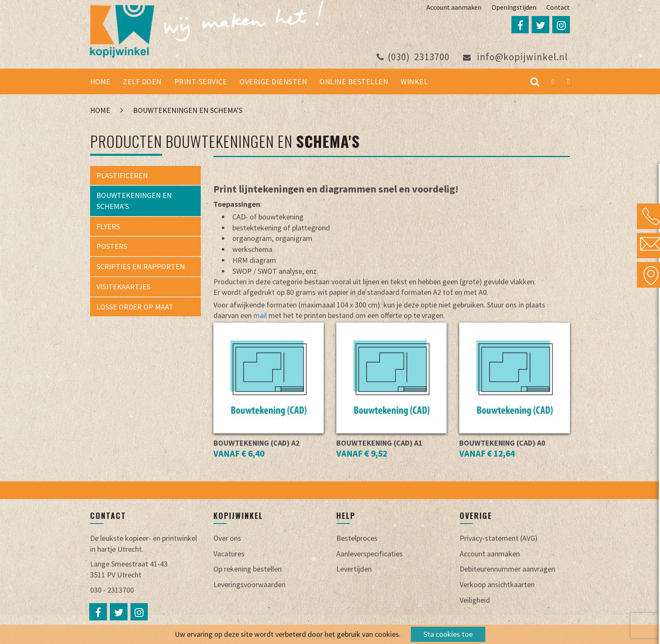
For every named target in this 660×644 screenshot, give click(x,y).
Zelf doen (142, 82)
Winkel (414, 82)
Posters (112, 247)
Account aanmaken (454, 7)
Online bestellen (354, 82)
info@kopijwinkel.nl (515, 57)
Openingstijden (514, 7)
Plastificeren (122, 176)
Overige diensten (273, 82)
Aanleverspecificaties (370, 554)
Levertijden (354, 570)
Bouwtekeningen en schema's (188, 111)
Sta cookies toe (448, 634)
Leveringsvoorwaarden (249, 585)
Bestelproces (357, 538)
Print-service (201, 82)
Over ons (227, 538)
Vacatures (229, 554)
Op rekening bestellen (247, 570)
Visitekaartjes (123, 287)
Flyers (108, 227)
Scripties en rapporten (141, 267)
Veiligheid (475, 600)
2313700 (413, 57)
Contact (558, 7)
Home (100, 82)
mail (261, 316)
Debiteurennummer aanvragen (507, 570)
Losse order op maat (135, 307)
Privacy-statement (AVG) (499, 538)
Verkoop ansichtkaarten (497, 585)
